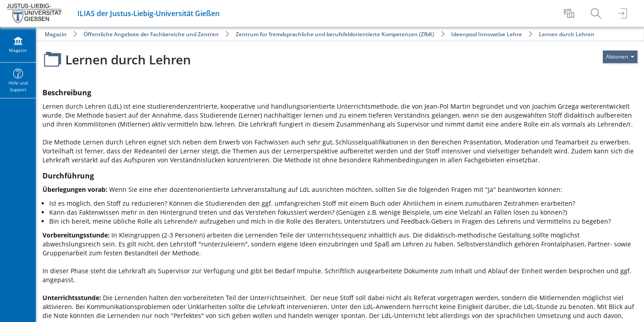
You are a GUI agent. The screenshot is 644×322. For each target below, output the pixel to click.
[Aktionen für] (620, 57)
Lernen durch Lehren (567, 34)
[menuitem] (570, 13)
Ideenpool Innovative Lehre (487, 34)
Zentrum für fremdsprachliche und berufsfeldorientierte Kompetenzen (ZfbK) (335, 34)
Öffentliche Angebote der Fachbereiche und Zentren (151, 34)
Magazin (56, 34)
